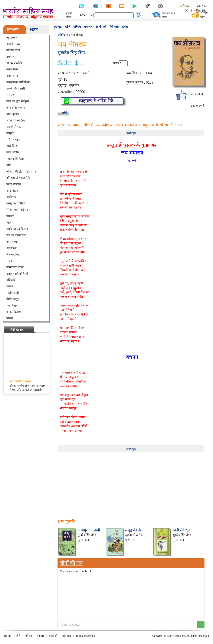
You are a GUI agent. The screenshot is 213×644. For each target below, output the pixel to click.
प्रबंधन (10, 286)
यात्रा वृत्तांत (13, 114)
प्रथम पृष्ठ (131, 133)
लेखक (186, 6)
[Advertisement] (131, 482)
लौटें (65, 113)
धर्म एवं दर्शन (13, 140)
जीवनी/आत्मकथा (16, 108)
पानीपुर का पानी (89, 530)
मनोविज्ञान (12, 306)
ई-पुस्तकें (34, 29)
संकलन (10, 216)
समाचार (88, 27)
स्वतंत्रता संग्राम (14, 293)
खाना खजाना (14, 184)
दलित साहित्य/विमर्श (17, 274)
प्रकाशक (201, 6)
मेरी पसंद (114, 27)
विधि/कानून (13, 299)
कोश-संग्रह (12, 191)
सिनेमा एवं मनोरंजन (17, 210)
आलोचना (12, 248)
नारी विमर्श (12, 146)
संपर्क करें (101, 27)
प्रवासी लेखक (14, 127)
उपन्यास (11, 57)
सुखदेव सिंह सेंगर (71, 53)
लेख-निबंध (12, 69)
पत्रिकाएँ (11, 280)
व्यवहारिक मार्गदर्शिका (18, 82)
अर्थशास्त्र (11, 197)
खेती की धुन (181, 530)
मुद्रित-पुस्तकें (13, 29)
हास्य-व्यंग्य (12, 76)
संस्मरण (10, 95)
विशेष (10, 318)
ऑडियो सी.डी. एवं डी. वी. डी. (22, 171)
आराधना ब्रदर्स (80, 73)
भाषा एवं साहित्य (16, 120)
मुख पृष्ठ (57, 27)
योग (9, 165)
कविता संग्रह (13, 50)
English (201, 10)
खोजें (67, 27)
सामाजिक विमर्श (15, 267)
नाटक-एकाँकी (14, 63)
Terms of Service (85, 636)
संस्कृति (10, 133)
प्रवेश (125, 27)
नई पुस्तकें (12, 37)
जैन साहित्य (13, 254)
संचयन (10, 261)
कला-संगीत (13, 152)
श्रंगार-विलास (14, 312)
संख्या (116, 63)
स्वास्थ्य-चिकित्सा (15, 159)
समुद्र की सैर (134, 530)
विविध (10, 223)
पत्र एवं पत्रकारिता (16, 235)
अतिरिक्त (62, 35)
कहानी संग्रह (13, 44)
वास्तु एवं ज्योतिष (16, 203)
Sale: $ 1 (71, 63)
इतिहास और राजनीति (18, 178)
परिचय (77, 27)
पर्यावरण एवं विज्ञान (17, 229)
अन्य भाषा (12, 242)
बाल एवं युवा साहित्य (18, 101)
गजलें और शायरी (16, 89)
